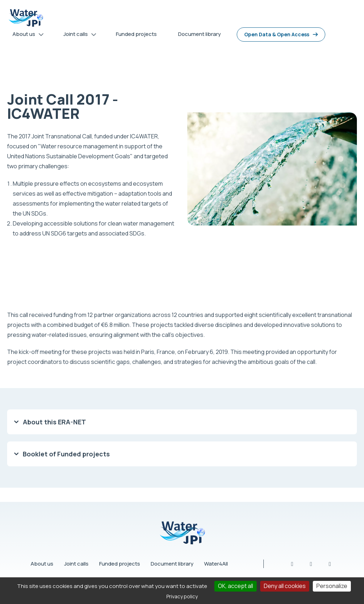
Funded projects (120, 564)
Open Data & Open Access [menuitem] (277, 34)
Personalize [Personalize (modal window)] (332, 586)
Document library (172, 564)
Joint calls (76, 564)
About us (42, 564)
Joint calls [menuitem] (77, 35)
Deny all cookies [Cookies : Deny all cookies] (285, 586)
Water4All (216, 564)
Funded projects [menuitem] (136, 34)
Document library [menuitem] (199, 34)
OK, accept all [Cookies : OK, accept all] (235, 586)
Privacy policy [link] (182, 596)
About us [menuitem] (26, 35)
